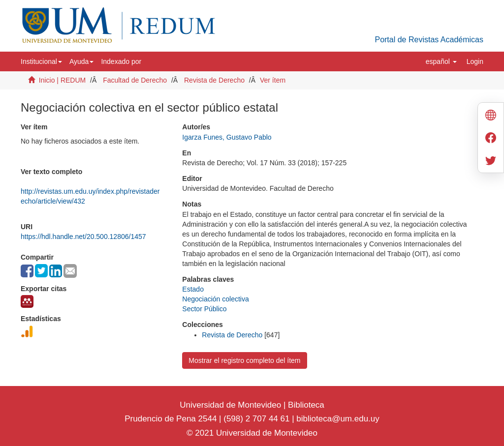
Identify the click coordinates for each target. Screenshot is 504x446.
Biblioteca (305, 405)
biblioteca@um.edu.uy (338, 419)
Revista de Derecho (214, 80)
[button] (41, 61)
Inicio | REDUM (62, 80)
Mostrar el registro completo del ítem (244, 360)
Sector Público (204, 309)
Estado (193, 289)
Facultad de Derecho (135, 80)
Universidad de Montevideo (232, 405)
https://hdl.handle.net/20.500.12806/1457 (83, 237)
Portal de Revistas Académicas (429, 40)
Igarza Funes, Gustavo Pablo (227, 137)
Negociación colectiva (215, 299)
